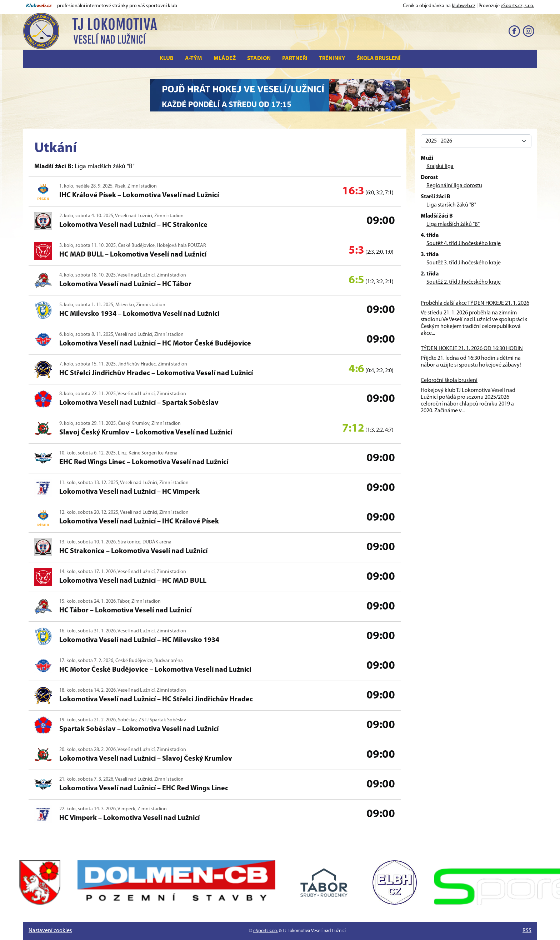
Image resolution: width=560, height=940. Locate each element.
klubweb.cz (464, 6)
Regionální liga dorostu (454, 186)
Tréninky (332, 59)
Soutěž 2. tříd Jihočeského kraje (464, 282)
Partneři (295, 59)
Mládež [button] (225, 59)
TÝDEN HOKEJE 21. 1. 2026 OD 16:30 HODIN (472, 349)
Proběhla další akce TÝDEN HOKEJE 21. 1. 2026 (475, 303)
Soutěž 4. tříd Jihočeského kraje (464, 244)
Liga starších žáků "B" (451, 205)
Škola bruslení (379, 59)
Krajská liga (440, 166)
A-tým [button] (194, 59)
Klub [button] (167, 59)
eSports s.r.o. (266, 931)
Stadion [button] (259, 59)
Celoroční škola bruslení (449, 381)
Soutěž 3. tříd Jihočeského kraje (464, 263)
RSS (527, 931)
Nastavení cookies (50, 931)
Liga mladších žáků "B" (453, 224)
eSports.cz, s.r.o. (517, 6)
